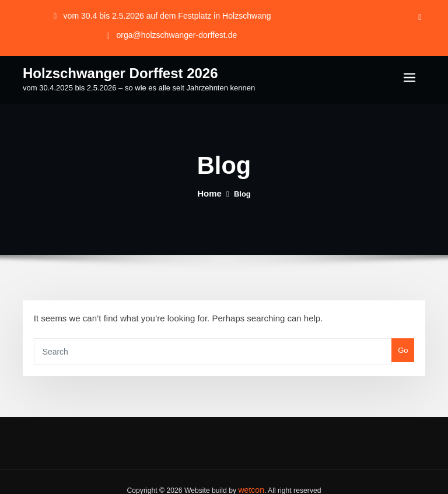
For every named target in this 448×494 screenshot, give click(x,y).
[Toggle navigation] (409, 75)
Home (209, 190)
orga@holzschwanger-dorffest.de (177, 33)
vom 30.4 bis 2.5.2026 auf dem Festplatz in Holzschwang (167, 15)
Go (405, 342)
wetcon (251, 474)
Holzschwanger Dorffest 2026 (107, 70)
